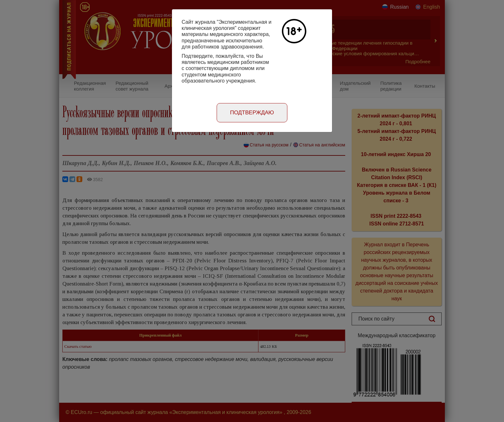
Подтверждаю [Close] (252, 113)
